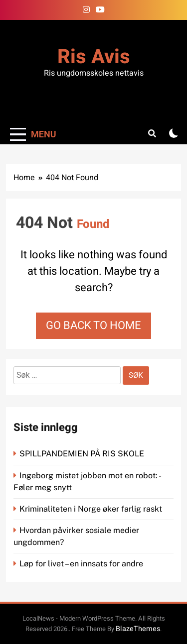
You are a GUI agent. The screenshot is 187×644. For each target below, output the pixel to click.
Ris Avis (94, 57)
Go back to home (93, 325)
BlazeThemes (138, 629)
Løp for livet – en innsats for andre (81, 564)
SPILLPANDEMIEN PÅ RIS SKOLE (83, 454)
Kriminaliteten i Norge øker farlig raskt (92, 509)
